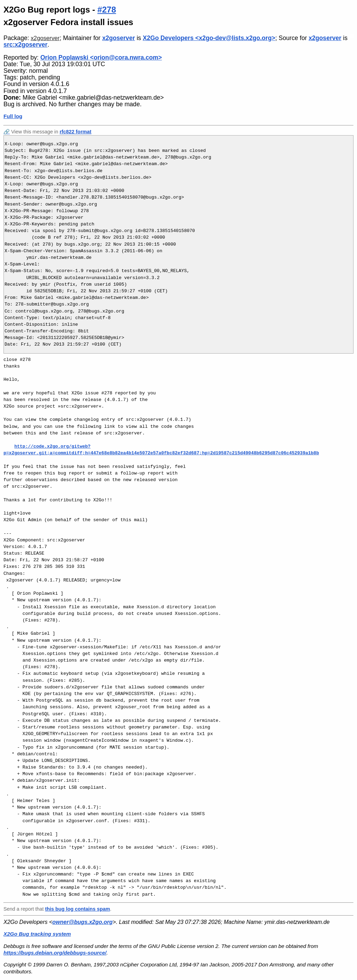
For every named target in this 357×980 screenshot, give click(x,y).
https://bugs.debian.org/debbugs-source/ (55, 953)
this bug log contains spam (77, 909)
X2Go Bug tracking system (37, 934)
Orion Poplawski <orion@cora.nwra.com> (101, 57)
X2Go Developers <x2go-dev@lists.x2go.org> (209, 38)
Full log (13, 116)
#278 (107, 10)
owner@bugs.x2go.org (82, 922)
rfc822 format (75, 132)
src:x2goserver (25, 45)
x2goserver (45, 38)
